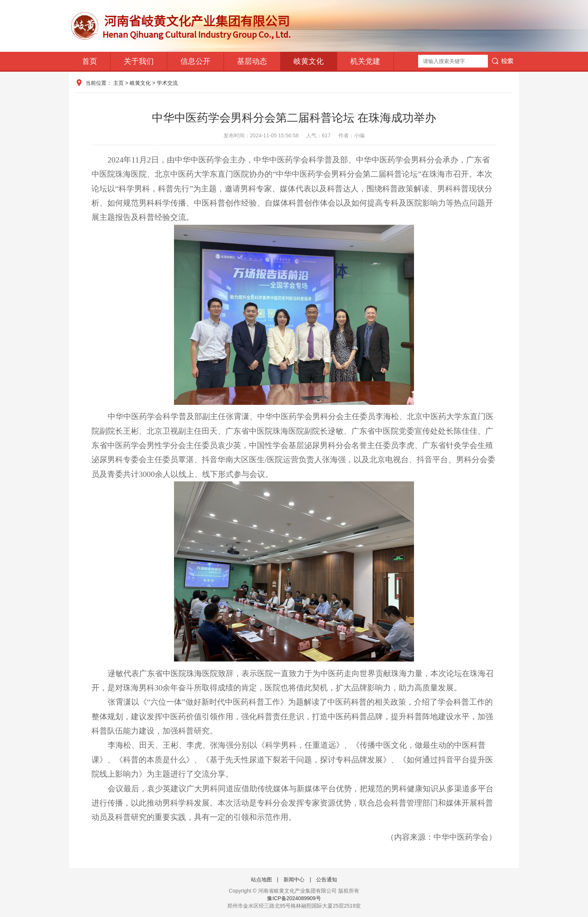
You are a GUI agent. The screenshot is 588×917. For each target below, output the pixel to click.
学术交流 (167, 83)
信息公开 (195, 61)
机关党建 (365, 61)
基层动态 (252, 61)
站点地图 (261, 879)
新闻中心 (294, 879)
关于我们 (139, 61)
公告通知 (327, 879)
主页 (118, 83)
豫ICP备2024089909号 (294, 898)
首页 (90, 61)
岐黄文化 (309, 61)
